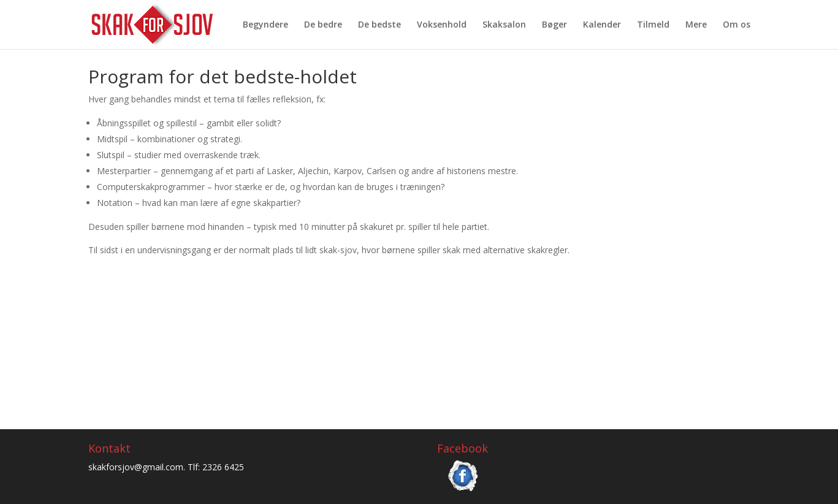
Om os (737, 25)
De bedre (323, 25)
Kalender (602, 25)
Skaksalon (504, 25)
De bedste (379, 25)
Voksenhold (442, 25)
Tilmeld (653, 25)
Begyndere (265, 25)
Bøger (554, 25)
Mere (696, 25)
